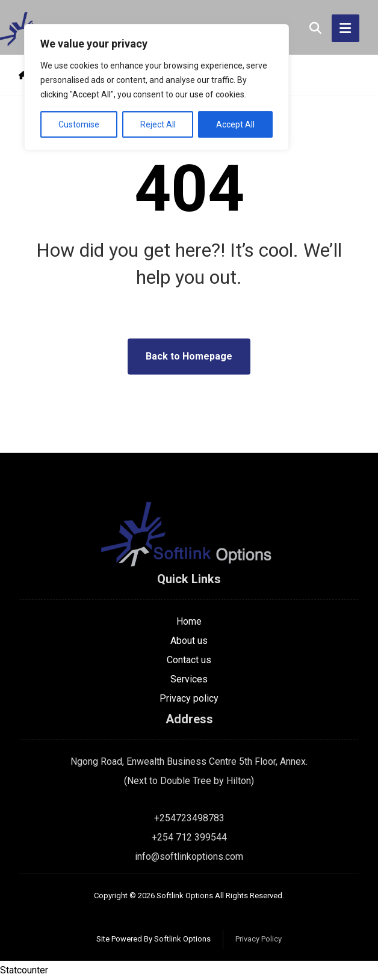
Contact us (189, 660)
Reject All (158, 124)
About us (189, 641)
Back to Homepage (189, 356)
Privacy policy (189, 698)
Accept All (235, 124)
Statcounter (24, 970)
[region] (156, 87)
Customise (79, 124)
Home (189, 621)
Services (189, 679)
